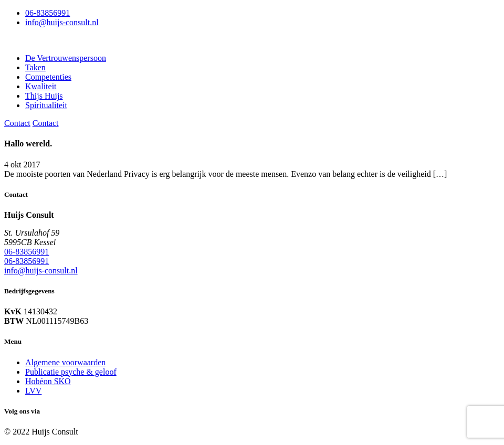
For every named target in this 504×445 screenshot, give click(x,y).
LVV (33, 391)
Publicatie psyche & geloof (71, 372)
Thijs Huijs (44, 96)
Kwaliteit (41, 86)
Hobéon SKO (48, 381)
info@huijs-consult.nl (62, 22)
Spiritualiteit (46, 105)
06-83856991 (48, 13)
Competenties (48, 77)
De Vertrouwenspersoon (66, 58)
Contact (17, 123)
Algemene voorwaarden (65, 362)
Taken (35, 67)
